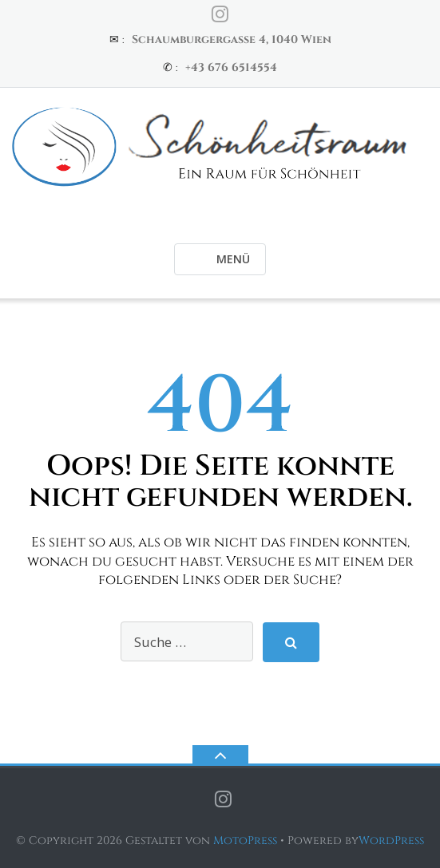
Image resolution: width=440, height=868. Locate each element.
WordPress (391, 840)
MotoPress (245, 840)
